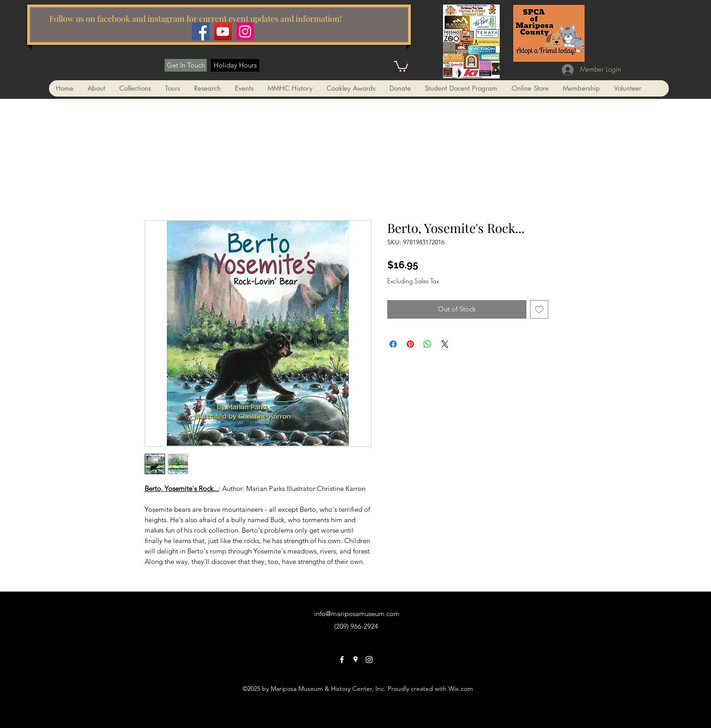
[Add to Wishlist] (539, 309)
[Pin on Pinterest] (410, 344)
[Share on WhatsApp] (428, 344)
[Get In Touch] (186, 65)
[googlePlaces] (355, 660)
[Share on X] (445, 344)
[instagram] (369, 660)
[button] (401, 66)
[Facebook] (201, 32)
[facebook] (342, 660)
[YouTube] (223, 32)
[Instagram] (245, 32)
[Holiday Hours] (235, 65)
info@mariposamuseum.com (357, 614)
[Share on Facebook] (393, 344)
